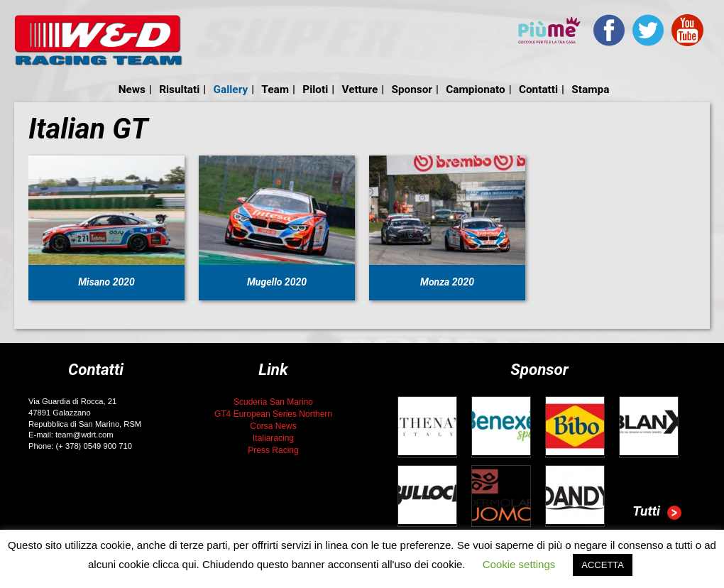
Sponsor (412, 89)
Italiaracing (273, 438)
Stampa (590, 89)
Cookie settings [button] (519, 564)
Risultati (179, 89)
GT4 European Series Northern (273, 414)
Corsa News (273, 426)
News (132, 89)
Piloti (315, 89)
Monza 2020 (447, 282)
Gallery (231, 89)
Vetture (360, 89)
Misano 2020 (106, 282)
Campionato (475, 89)
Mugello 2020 (277, 282)
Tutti (657, 513)
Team (275, 89)
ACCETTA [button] (603, 565)
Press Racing (273, 450)
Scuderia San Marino (273, 402)
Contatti (538, 89)
